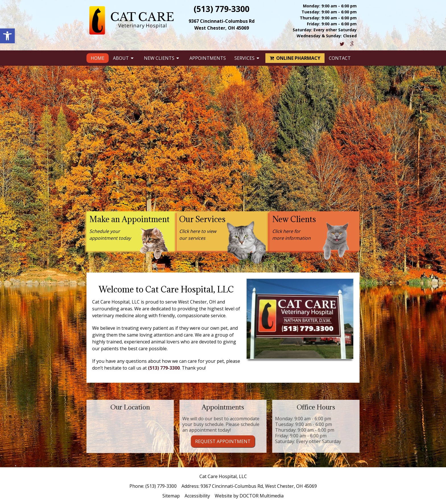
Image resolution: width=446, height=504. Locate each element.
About (121, 58)
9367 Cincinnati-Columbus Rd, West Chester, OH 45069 (259, 486)
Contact (340, 58)
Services (244, 58)
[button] (7, 36)
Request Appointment (223, 441)
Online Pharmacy (295, 58)
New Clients (159, 58)
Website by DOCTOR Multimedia (249, 496)
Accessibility (197, 496)
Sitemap (171, 496)
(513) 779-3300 (222, 9)
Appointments (208, 58)
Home (98, 58)
